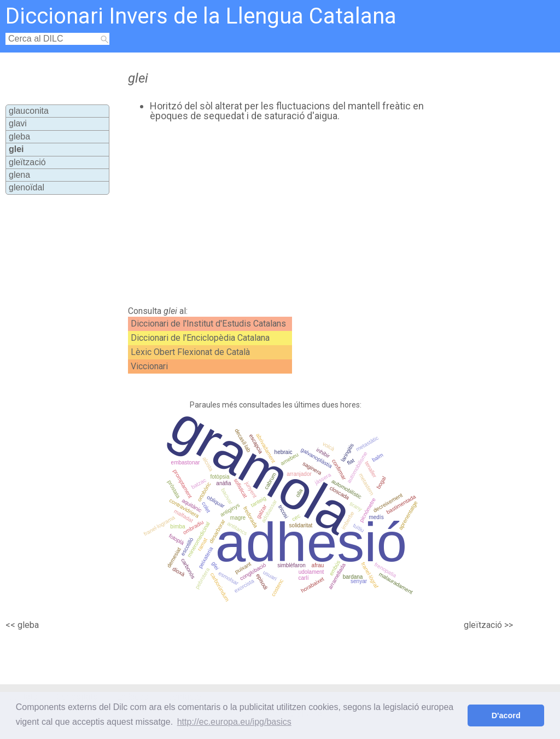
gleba (19, 136)
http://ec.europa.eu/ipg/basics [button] (234, 722)
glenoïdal (27, 187)
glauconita (29, 111)
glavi (18, 123)
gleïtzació (27, 162)
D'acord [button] (506, 715)
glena (19, 175)
